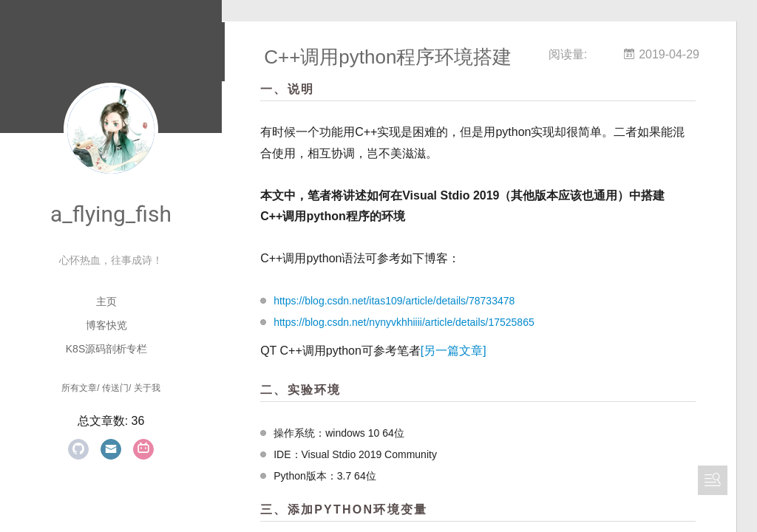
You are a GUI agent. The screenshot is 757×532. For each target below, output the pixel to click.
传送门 (115, 388)
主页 (106, 301)
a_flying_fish (111, 214)
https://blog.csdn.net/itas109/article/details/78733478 (416, 301)
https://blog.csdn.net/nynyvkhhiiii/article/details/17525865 (426, 323)
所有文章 (79, 388)
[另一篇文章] (476, 351)
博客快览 (106, 325)
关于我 (147, 388)
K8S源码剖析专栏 (106, 349)
